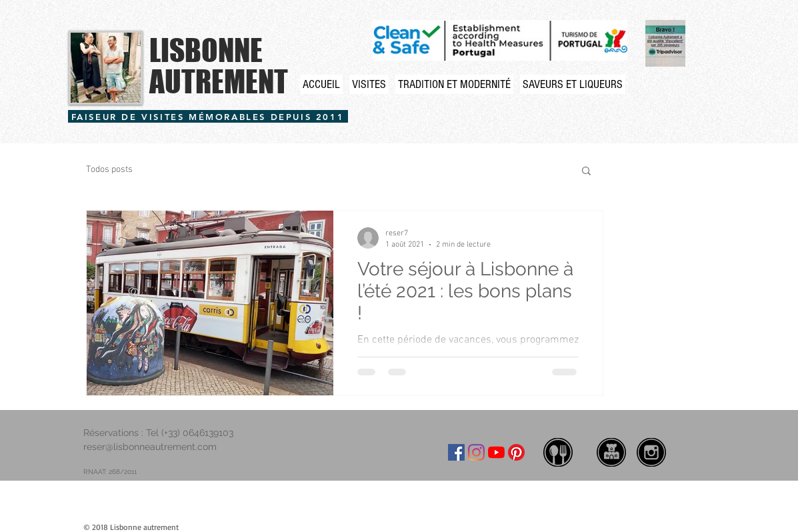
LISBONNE (206, 50)
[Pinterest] (516, 452)
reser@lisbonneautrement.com (150, 447)
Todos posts (109, 170)
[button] (586, 172)
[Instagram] (476, 452)
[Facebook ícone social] (456, 452)
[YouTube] (496, 452)
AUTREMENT (219, 81)
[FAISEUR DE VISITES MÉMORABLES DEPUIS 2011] (208, 116)
